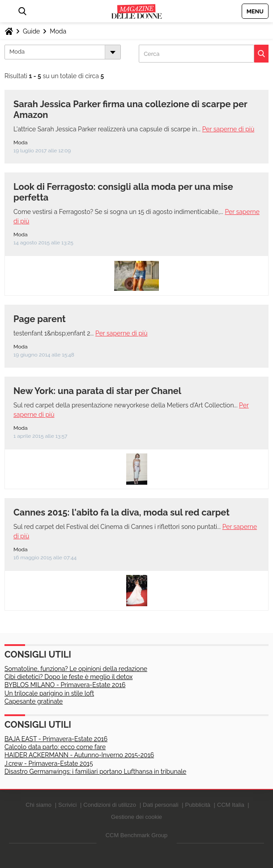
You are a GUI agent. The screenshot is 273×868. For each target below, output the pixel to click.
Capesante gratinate (34, 701)
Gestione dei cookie (136, 817)
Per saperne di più (228, 129)
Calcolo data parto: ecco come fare (55, 747)
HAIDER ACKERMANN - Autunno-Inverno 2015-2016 (79, 755)
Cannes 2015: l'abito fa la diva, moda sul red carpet (122, 512)
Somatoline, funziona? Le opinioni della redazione (76, 669)
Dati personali (161, 805)
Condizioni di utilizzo (110, 805)
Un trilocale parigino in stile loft (49, 693)
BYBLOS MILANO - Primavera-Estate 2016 (65, 685)
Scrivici (67, 805)
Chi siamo (38, 805)
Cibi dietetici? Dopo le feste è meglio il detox (68, 677)
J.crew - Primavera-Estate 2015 (49, 763)
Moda (58, 31)
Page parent (40, 319)
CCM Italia (231, 805)
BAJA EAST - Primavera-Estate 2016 (56, 739)
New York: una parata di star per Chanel (97, 391)
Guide (31, 31)
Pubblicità (198, 805)
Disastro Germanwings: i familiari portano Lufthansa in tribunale (95, 772)
